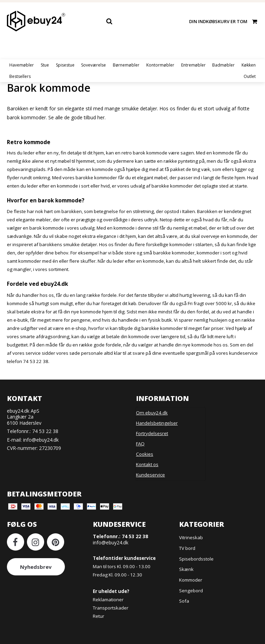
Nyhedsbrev (36, 567)
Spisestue (65, 65)
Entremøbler (193, 65)
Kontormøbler (160, 65)
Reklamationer (108, 600)
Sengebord (191, 591)
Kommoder (191, 580)
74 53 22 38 (45, 431)
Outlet (250, 76)
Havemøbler (22, 65)
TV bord (187, 548)
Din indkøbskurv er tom (224, 21)
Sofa (184, 601)
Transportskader (111, 608)
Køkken (249, 65)
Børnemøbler (126, 65)
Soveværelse (94, 65)
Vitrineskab (191, 537)
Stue (45, 65)
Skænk (186, 569)
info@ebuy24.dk (41, 440)
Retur (99, 616)
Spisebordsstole (196, 559)
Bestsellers (20, 76)
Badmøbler (223, 65)
